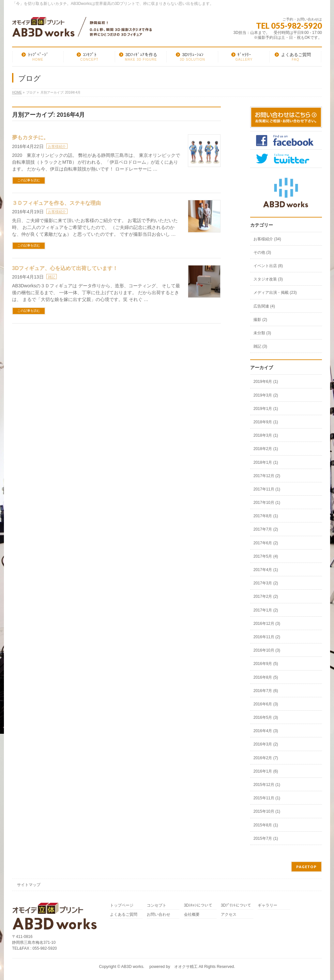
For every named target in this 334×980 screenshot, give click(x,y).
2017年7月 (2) (266, 529)
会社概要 (192, 915)
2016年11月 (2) (267, 637)
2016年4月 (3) (266, 731)
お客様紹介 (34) (267, 239)
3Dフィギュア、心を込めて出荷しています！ (65, 268)
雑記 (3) (260, 346)
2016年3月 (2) (266, 744)
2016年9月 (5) (266, 664)
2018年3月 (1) (266, 435)
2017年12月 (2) (267, 476)
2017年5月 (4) (266, 556)
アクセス (229, 915)
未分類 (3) (262, 333)
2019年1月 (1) (266, 409)
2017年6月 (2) (266, 543)
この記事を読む (29, 180)
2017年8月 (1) (266, 516)
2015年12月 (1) (267, 785)
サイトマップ (29, 885)
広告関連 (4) (264, 306)
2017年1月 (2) (266, 610)
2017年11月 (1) (267, 489)
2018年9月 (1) (266, 422)
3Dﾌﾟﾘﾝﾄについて (236, 905)
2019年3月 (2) (266, 395)
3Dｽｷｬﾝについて (198, 905)
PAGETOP (306, 867)
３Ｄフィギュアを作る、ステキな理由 (56, 203)
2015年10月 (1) (267, 811)
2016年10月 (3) (267, 650)
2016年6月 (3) (266, 704)
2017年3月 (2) (266, 583)
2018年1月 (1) (266, 462)
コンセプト (157, 905)
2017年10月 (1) (267, 503)
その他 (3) (262, 252)
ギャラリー (267, 905)
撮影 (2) (260, 320)
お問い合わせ (159, 915)
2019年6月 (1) (266, 382)
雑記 (52, 277)
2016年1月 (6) (266, 771)
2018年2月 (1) (266, 449)
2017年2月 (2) (266, 596)
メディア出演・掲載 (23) (275, 293)
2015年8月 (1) (266, 825)
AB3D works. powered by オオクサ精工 (159, 967)
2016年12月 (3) (267, 624)
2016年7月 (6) (266, 691)
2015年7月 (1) (266, 838)
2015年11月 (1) (267, 798)
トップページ (122, 905)
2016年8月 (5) (266, 677)
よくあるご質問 (124, 915)
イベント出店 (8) (268, 266)
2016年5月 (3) (266, 717)
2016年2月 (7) (266, 758)
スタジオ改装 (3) (268, 279)
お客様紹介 (57, 146)
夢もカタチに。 (30, 137)
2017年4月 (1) (266, 570)
